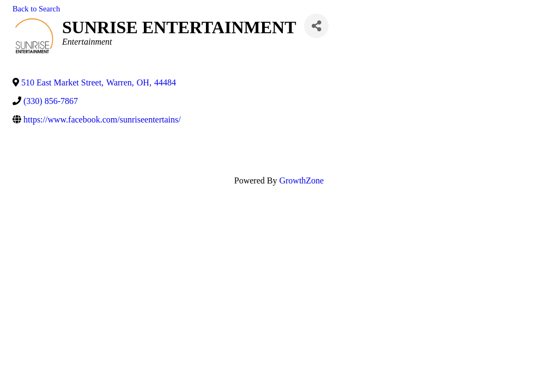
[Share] (316, 26)
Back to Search (36, 9)
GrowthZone (301, 180)
